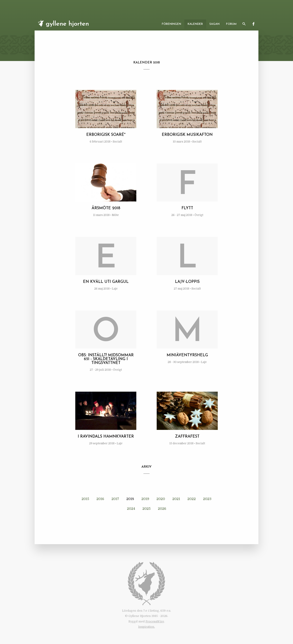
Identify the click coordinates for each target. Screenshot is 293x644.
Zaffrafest (187, 437)
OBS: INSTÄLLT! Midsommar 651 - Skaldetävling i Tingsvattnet (106, 359)
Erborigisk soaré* (106, 135)
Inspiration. (146, 627)
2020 (161, 499)
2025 (146, 509)
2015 (85, 499)
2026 (162, 509)
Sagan (214, 24)
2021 (176, 499)
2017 (115, 499)
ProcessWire (155, 621)
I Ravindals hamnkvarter (106, 437)
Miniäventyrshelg (187, 355)
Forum (231, 24)
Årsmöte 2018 (106, 208)
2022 (192, 499)
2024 (131, 509)
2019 (145, 499)
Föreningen (171, 24)
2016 (100, 499)
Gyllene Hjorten (63, 23)
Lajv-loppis (187, 282)
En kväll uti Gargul (106, 282)
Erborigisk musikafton (187, 135)
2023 (207, 499)
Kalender (195, 24)
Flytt (187, 208)
